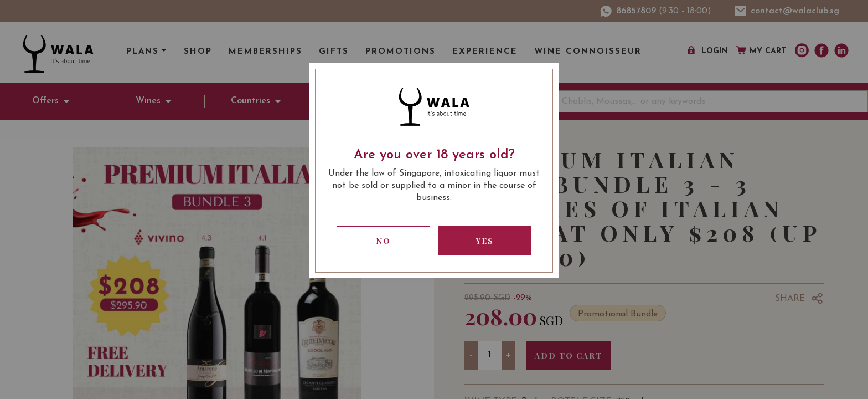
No (384, 241)
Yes (485, 241)
